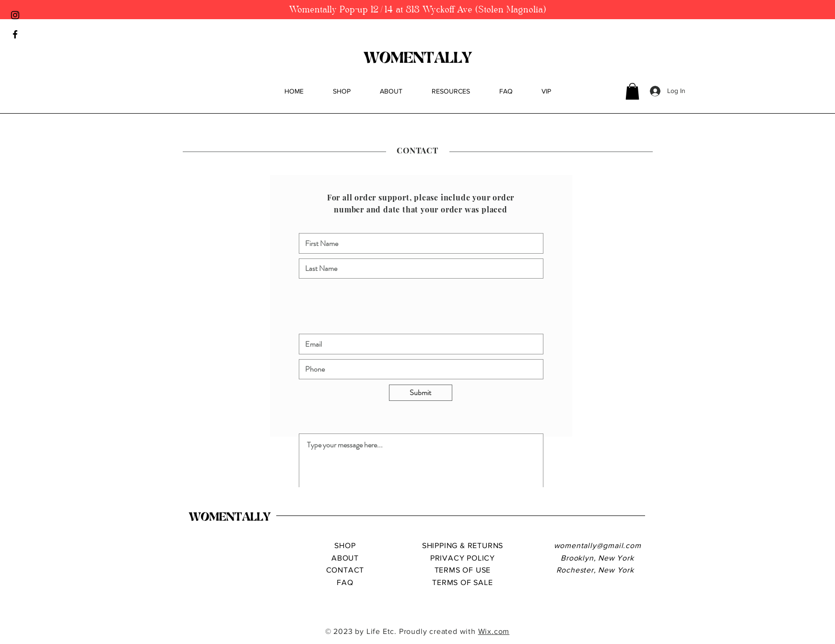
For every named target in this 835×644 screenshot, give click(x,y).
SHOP (345, 545)
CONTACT (345, 570)
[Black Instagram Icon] (15, 15)
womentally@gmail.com (598, 545)
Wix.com (494, 631)
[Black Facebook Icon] (15, 34)
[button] (632, 91)
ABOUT (345, 558)
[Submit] (421, 393)
